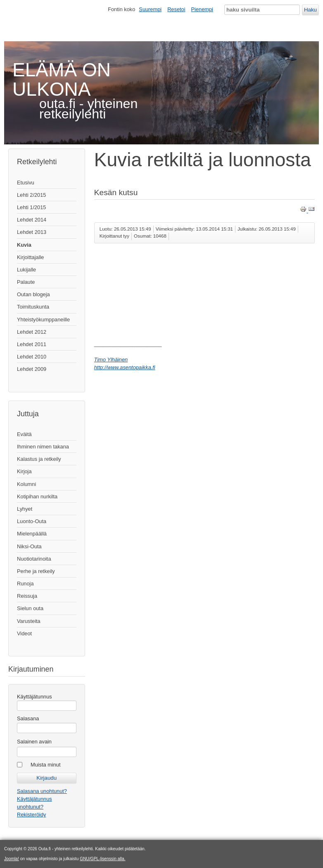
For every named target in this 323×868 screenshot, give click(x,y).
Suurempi (150, 9)
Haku (310, 10)
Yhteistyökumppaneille (43, 320)
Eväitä (24, 434)
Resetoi (176, 9)
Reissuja (27, 596)
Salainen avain (34, 742)
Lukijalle (26, 270)
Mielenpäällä (32, 534)
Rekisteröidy (31, 815)
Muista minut (46, 765)
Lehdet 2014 (32, 220)
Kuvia (24, 245)
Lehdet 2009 (32, 369)
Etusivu (26, 183)
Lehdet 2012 (32, 332)
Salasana (28, 718)
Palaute (26, 282)
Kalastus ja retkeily (39, 459)
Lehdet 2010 (32, 357)
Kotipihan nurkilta (37, 497)
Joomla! (12, 859)
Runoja (25, 584)
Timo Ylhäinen (111, 360)
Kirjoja (24, 471)
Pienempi (202, 9)
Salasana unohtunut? (42, 791)
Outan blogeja (33, 294)
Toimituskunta (33, 307)
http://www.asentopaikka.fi (125, 367)
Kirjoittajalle (30, 257)
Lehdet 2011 (32, 344)
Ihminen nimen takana (43, 447)
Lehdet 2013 (32, 232)
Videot (24, 633)
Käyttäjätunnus (34, 697)
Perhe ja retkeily (36, 571)
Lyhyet (25, 509)
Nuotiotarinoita (34, 559)
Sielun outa (30, 608)
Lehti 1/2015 (31, 207)
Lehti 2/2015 (31, 195)
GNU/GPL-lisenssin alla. (102, 859)
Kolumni (26, 484)
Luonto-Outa (32, 521)
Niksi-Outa (29, 546)
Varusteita (29, 621)
